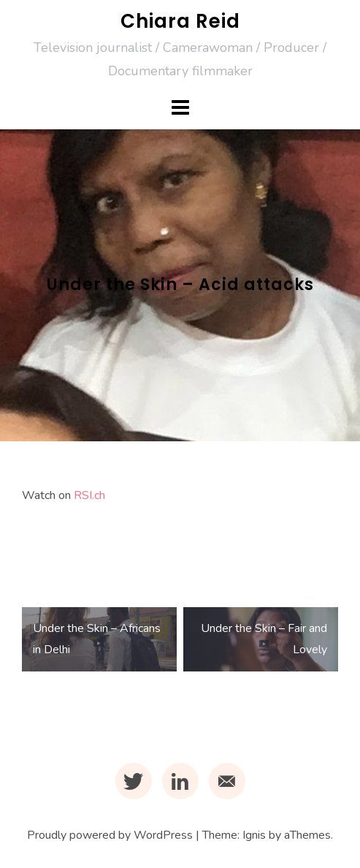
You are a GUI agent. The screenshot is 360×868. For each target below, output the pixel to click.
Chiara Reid (180, 21)
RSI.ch (89, 495)
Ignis (254, 835)
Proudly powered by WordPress (110, 835)
